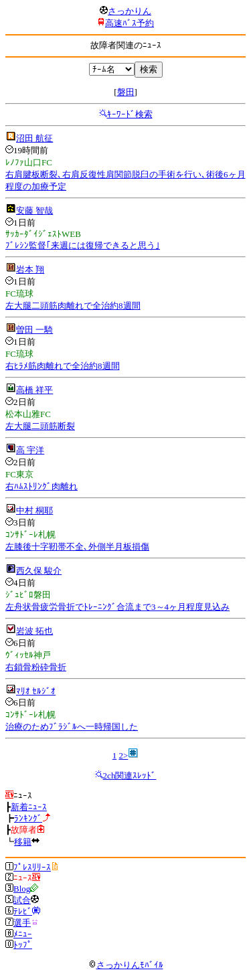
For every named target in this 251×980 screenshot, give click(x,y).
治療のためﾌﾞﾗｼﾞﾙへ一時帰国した (72, 727)
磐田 (126, 92)
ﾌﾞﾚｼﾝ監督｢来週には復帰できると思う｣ (83, 245)
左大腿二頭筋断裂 (40, 426)
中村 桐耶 (34, 510)
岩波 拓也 (34, 631)
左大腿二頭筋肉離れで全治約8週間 (73, 306)
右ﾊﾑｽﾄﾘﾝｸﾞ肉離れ (41, 486)
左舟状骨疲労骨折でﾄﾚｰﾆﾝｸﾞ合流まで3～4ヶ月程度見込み (117, 607)
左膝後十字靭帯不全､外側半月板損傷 (77, 547)
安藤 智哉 (34, 211)
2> (123, 755)
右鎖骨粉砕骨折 (36, 667)
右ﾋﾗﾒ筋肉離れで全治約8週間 (63, 366)
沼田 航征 (34, 138)
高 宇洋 (30, 450)
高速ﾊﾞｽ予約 (130, 23)
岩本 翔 (30, 269)
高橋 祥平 (34, 390)
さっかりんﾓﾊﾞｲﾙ (126, 965)
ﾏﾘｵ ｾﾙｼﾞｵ (36, 691)
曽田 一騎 (34, 330)
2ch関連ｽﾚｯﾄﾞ (130, 775)
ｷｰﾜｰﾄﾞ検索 (130, 114)
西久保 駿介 (39, 571)
